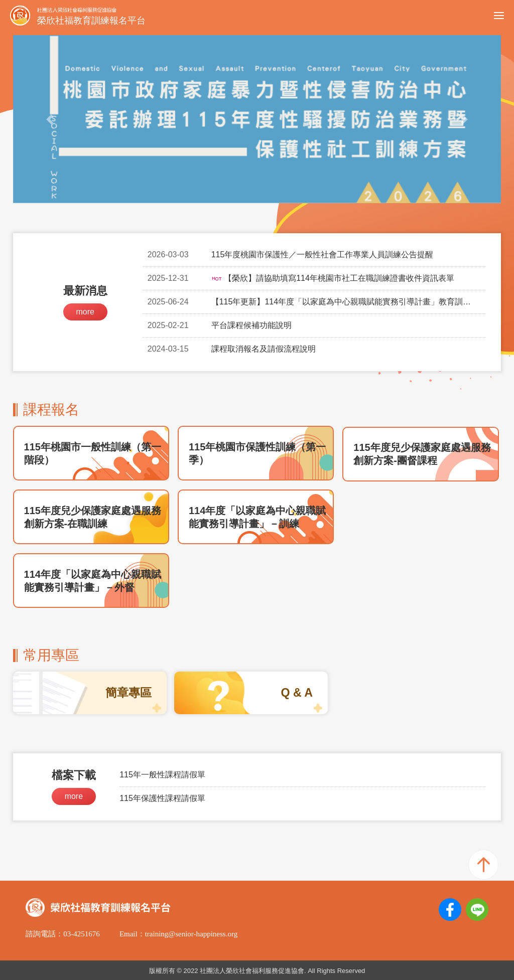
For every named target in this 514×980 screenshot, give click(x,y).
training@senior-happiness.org (191, 934)
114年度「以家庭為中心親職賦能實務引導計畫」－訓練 (257, 517)
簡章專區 (128, 693)
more (85, 312)
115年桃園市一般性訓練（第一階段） (93, 453)
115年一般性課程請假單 (162, 775)
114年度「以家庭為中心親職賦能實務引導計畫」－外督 (93, 581)
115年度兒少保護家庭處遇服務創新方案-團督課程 (422, 454)
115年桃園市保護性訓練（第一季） (257, 453)
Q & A (297, 693)
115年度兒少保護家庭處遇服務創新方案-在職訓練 (93, 517)
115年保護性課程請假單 (162, 798)
